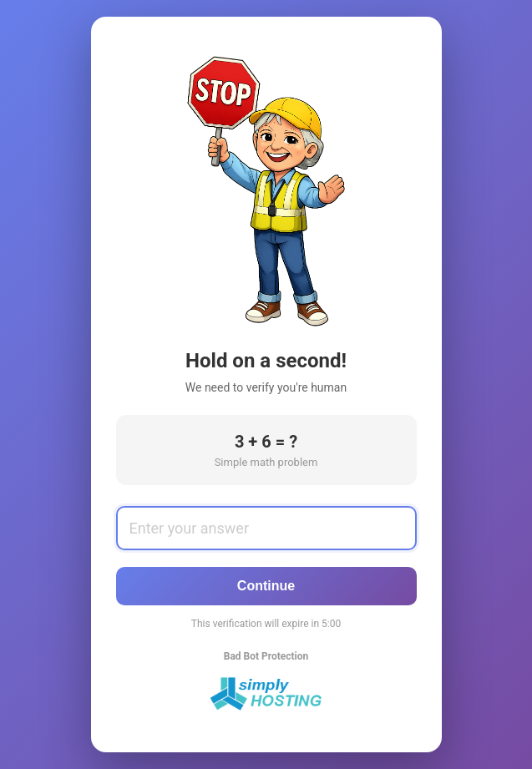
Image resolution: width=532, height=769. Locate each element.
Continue (266, 586)
